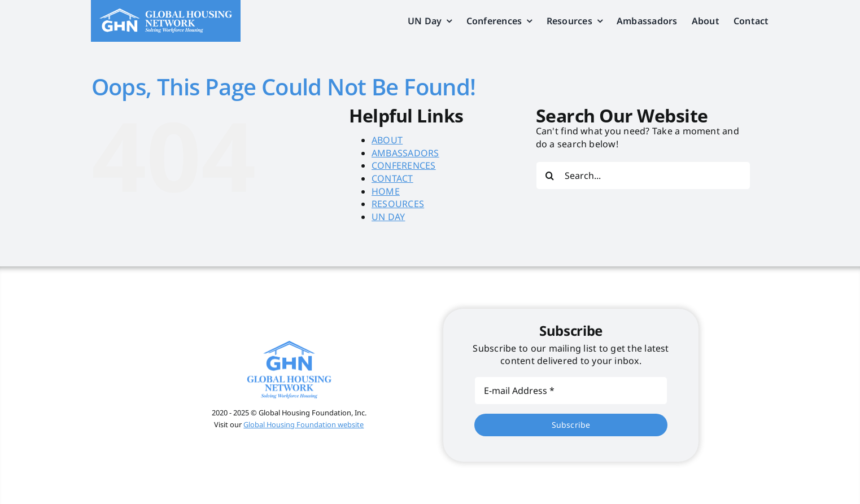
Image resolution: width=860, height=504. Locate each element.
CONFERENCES (404, 165)
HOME (386, 191)
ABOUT (387, 140)
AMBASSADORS (405, 153)
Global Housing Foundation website (304, 424)
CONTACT (392, 178)
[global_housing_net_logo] (165, 13)
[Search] (550, 176)
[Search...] (643, 176)
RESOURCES (398, 204)
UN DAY (388, 217)
